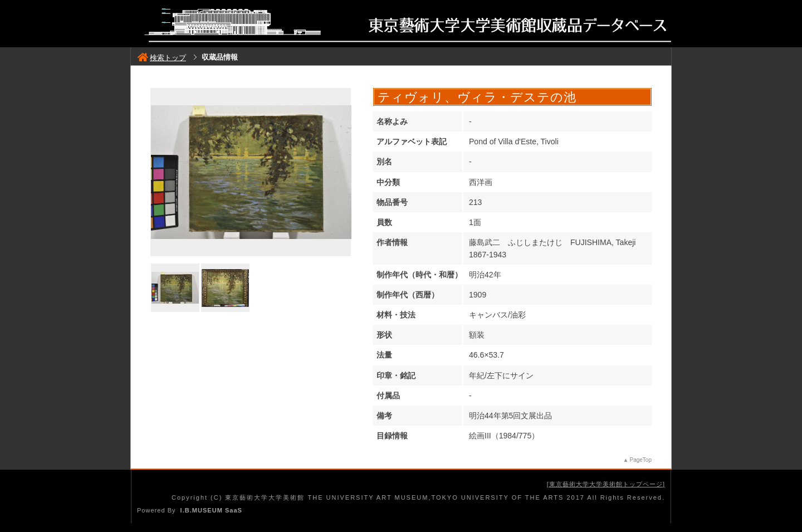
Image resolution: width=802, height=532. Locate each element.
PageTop (641, 460)
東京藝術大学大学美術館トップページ (606, 484)
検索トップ (162, 58)
